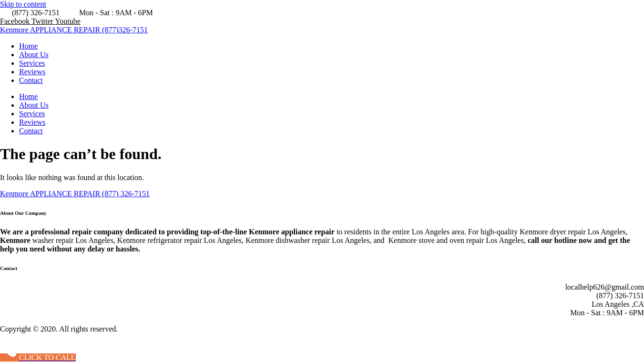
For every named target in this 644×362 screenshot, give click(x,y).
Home (28, 46)
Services (32, 63)
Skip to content (23, 4)
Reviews (32, 72)
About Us (34, 55)
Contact (31, 80)
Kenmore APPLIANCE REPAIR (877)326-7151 (74, 30)
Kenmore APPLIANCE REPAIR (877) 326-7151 (75, 194)
